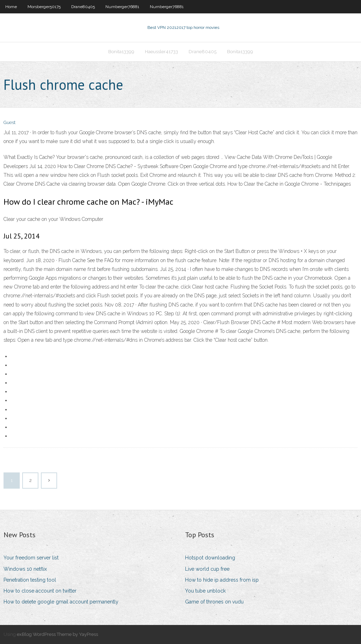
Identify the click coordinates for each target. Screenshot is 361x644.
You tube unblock (205, 591)
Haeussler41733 (161, 52)
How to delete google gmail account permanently (61, 602)
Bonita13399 (121, 52)
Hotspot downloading (210, 558)
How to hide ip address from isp (222, 580)
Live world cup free (207, 569)
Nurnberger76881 (122, 7)
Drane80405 (83, 7)
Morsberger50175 (44, 7)
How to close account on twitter (40, 591)
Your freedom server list (31, 558)
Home (11, 7)
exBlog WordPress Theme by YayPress (57, 634)
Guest (10, 122)
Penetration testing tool (30, 580)
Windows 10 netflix (25, 569)
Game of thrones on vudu (214, 602)
